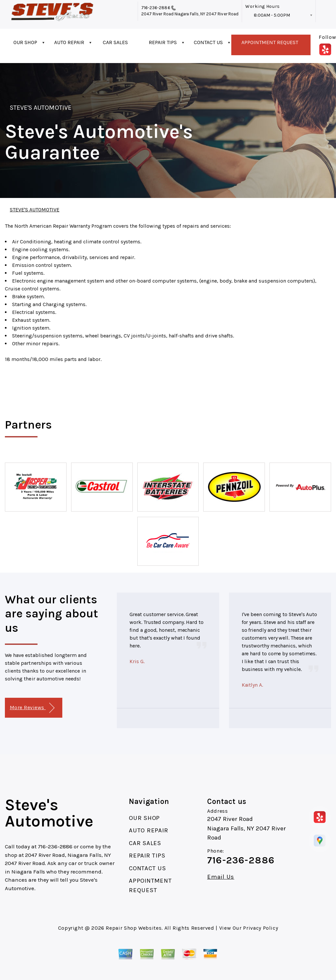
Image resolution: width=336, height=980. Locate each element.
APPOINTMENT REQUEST (270, 42)
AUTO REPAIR (69, 42)
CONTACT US (208, 42)
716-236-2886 (156, 8)
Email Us (221, 877)
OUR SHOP (25, 42)
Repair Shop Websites (134, 928)
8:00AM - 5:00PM (272, 15)
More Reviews (32, 708)
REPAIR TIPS (163, 42)
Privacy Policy (260, 928)
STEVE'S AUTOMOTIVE (41, 108)
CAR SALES (115, 42)
